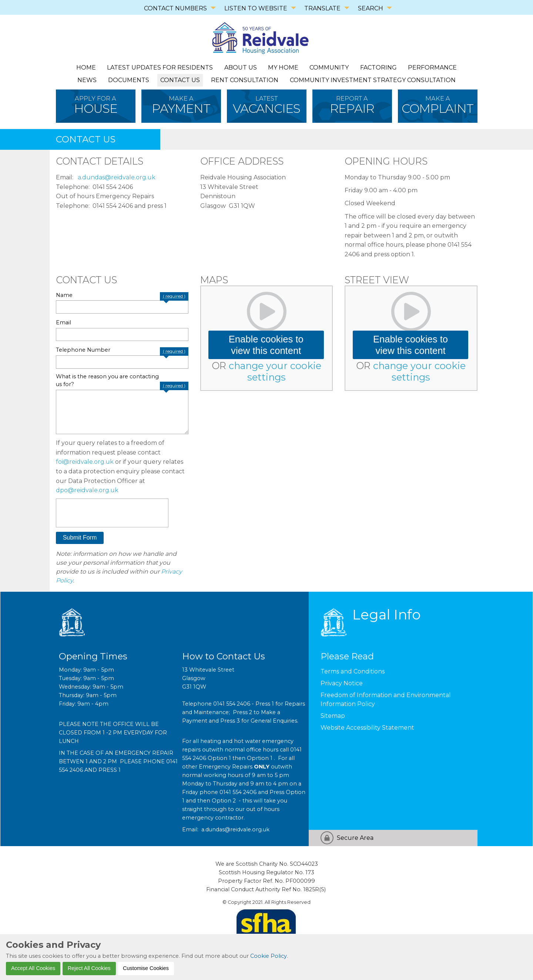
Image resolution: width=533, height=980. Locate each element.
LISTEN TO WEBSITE (256, 8)
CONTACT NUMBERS (175, 8)
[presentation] (112, 513)
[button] (80, 538)
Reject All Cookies (89, 968)
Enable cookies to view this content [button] (266, 345)
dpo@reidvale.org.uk (87, 490)
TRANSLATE (322, 8)
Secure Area (355, 838)
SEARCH (371, 8)
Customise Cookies (146, 968)
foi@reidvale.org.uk (85, 462)
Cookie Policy (269, 956)
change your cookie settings (275, 371)
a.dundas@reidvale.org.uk (117, 177)
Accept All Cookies (33, 968)
